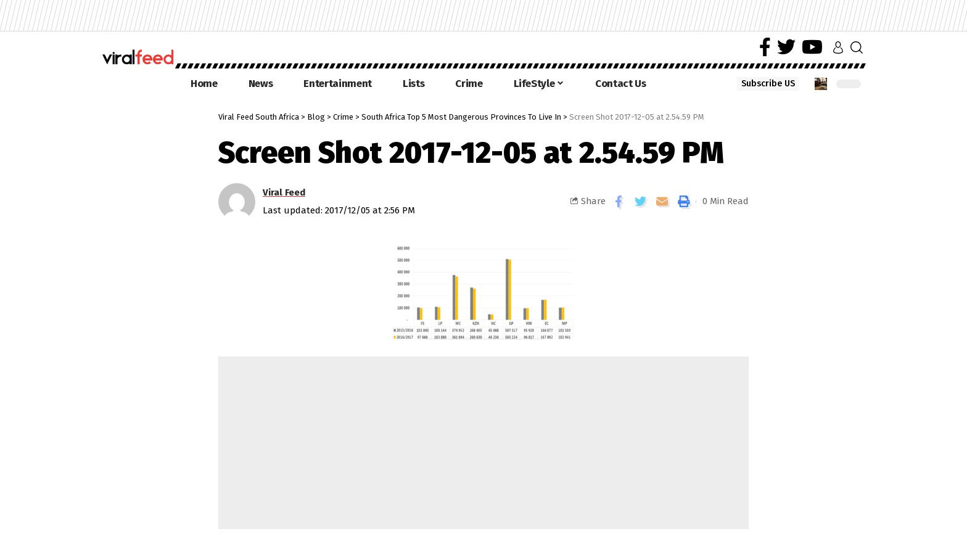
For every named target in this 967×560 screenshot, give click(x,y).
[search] (857, 47)
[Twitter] (786, 47)
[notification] (821, 84)
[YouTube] (812, 47)
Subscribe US (768, 84)
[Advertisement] (483, 443)
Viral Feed (284, 192)
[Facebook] (765, 47)
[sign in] (838, 47)
